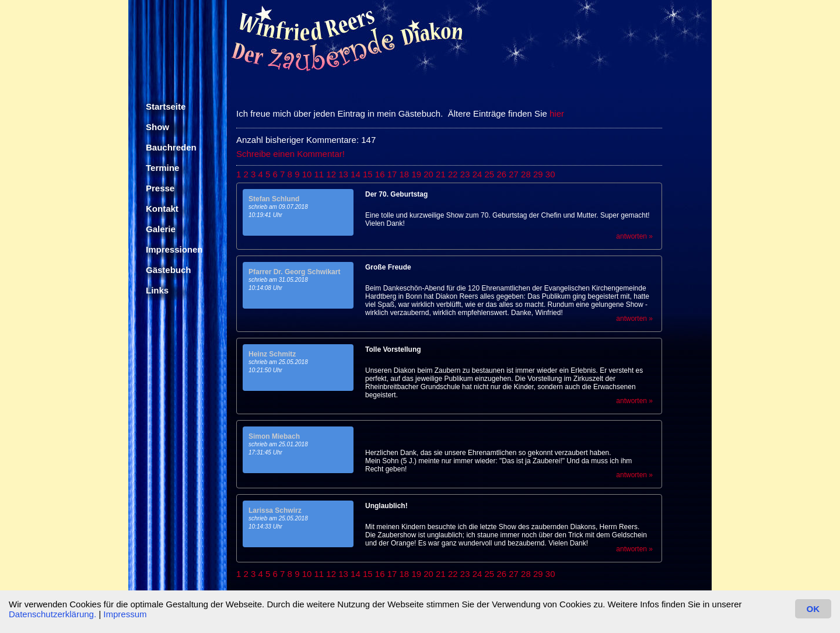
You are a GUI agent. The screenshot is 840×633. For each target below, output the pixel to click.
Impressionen (174, 249)
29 (538, 174)
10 (307, 174)
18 (405, 174)
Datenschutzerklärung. (52, 614)
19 (416, 174)
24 (477, 174)
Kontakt (162, 209)
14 (356, 174)
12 (331, 174)
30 (550, 174)
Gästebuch (169, 270)
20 (428, 174)
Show (157, 127)
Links (157, 290)
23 (465, 174)
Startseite (166, 106)
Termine (162, 168)
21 (441, 174)
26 (501, 174)
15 (368, 174)
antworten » (634, 236)
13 (343, 174)
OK (813, 609)
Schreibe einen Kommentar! (290, 154)
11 (319, 174)
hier (557, 113)
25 (490, 174)
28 (526, 174)
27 (514, 174)
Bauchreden (171, 147)
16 (380, 174)
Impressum (125, 614)
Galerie (161, 229)
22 (453, 174)
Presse (160, 188)
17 (392, 174)
